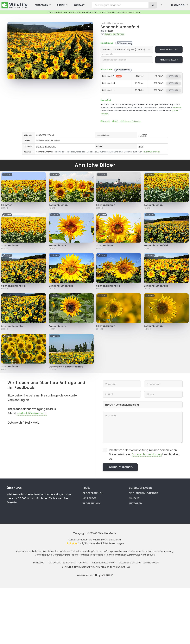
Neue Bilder (90, 498)
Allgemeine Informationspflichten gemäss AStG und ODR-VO (96, 567)
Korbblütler (81, 152)
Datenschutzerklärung (147, 454)
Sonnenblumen (58, 205)
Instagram (135, 503)
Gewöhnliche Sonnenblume (110, 152)
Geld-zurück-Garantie (143, 493)
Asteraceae (92, 152)
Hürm (141, 146)
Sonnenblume (57, 245)
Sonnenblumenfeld (120, 27)
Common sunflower (133, 152)
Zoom (85, 26)
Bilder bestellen (93, 493)
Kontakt (105, 121)
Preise (86, 488)
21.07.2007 (143, 135)
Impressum (39, 563)
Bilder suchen (91, 503)
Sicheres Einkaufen (131, 121)
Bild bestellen (169, 49)
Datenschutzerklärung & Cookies (68, 563)
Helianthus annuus (112, 23)
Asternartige (60, 152)
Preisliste (177, 108)
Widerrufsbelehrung (104, 563)
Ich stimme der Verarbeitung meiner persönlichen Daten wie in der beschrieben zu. (144, 455)
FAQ (115, 121)
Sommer (7, 205)
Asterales (71, 152)
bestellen (174, 76)
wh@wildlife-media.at (32, 413)
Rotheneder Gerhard (114, 34)
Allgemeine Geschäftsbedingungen (139, 563)
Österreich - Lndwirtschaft (66, 367)
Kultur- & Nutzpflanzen (46, 146)
